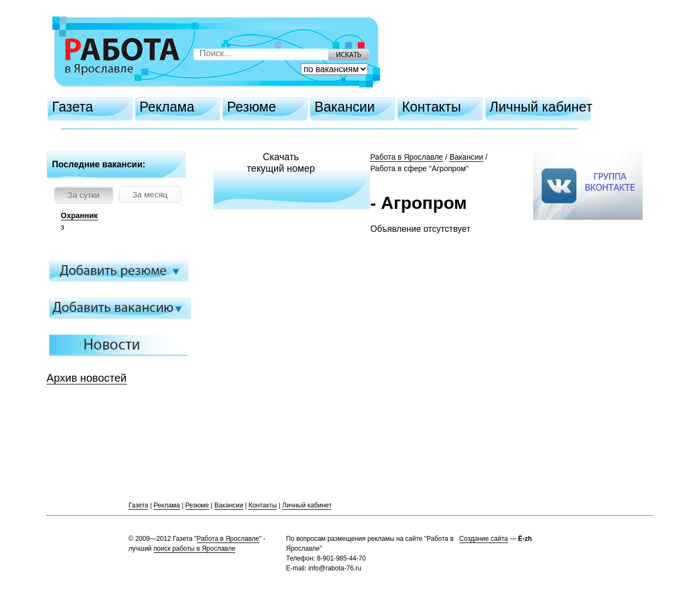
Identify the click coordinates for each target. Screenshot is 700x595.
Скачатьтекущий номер (281, 163)
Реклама (167, 107)
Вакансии (345, 107)
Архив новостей (87, 378)
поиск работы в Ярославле (195, 549)
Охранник (79, 215)
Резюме (252, 107)
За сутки (84, 195)
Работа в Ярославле (407, 157)
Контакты (431, 107)
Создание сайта (484, 539)
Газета (72, 107)
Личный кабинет (541, 107)
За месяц (150, 194)
